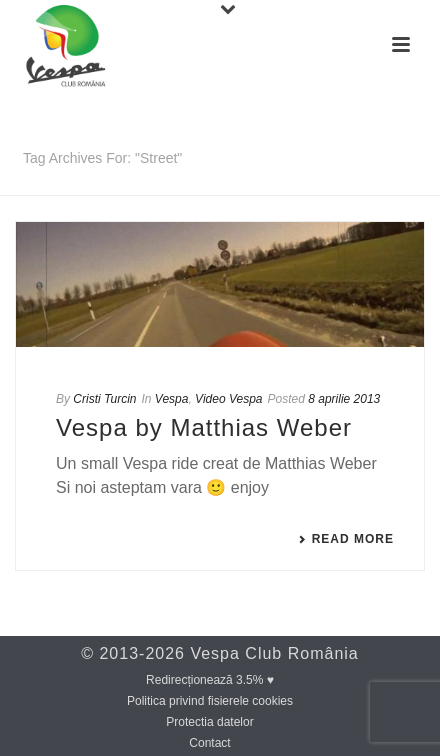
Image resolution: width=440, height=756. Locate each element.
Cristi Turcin (104, 399)
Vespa (172, 399)
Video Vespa (228, 399)
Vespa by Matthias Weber (204, 427)
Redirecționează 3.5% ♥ (210, 680)
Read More (346, 539)
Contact (209, 743)
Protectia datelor (209, 722)
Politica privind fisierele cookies (210, 701)
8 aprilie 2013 (344, 399)
